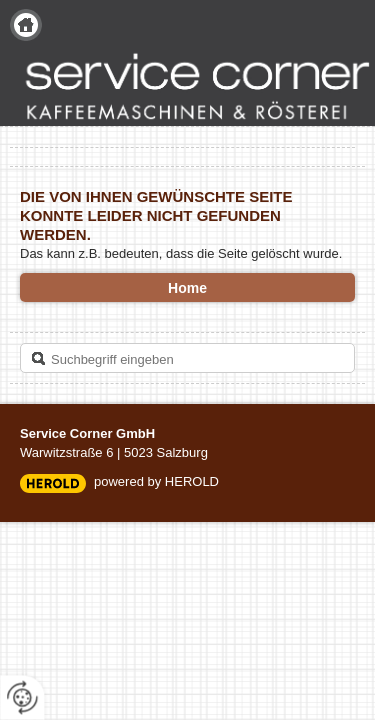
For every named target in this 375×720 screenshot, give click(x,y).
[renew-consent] (22, 697)
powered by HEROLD (156, 481)
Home (26, 25)
